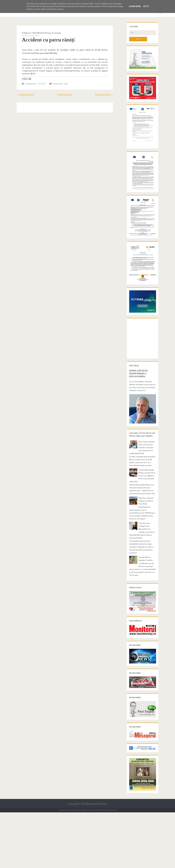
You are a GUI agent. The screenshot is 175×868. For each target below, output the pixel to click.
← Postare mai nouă (22, 92)
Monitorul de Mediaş (97, 860)
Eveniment (27, 81)
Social (39, 81)
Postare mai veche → (107, 92)
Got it (146, 6)
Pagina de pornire (64, 92)
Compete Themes (74, 866)
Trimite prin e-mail (55, 81)
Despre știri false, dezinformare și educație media (140, 428)
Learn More (135, 6)
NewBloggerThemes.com (107, 866)
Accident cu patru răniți (45, 40)
